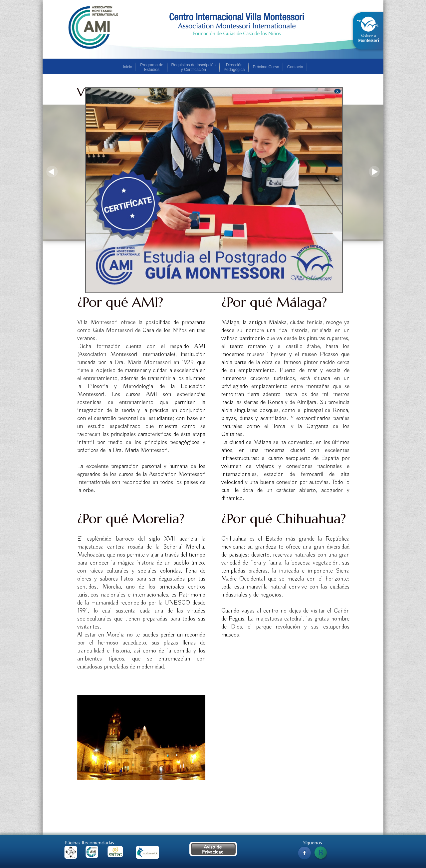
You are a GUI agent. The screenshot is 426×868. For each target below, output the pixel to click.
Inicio (127, 67)
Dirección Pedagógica (234, 67)
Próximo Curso (266, 67)
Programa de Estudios (152, 67)
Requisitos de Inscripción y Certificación (194, 67)
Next (374, 172)
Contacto (295, 67)
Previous (52, 172)
